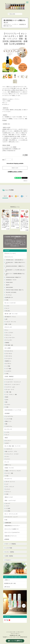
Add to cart (15, 168)
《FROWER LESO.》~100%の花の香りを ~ (15, 260)
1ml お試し (8, 311)
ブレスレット (8, 492)
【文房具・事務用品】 (9, 376)
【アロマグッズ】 (8, 327)
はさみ (7, 400)
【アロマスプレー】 (9, 257)
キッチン (7, 457)
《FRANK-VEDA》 (9, 282)
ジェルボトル (8, 371)
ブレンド (7, 308)
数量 (3, 160)
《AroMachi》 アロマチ (11, 280)
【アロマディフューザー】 (10, 253)
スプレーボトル (9, 354)
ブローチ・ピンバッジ (10, 482)
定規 (6, 402)
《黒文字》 (8, 285)
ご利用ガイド (7, 580)
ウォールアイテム (9, 416)
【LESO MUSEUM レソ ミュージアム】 (13, 410)
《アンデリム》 (9, 295)
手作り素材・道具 (9, 345)
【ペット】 (7, 462)
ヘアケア (7, 506)
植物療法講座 (8, 523)
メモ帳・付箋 (8, 392)
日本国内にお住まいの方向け (15, 172)
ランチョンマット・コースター (12, 454)
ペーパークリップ (9, 379)
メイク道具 (8, 508)
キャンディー (8, 441)
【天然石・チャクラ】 (9, 468)
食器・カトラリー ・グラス (11, 451)
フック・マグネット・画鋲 (11, 394)
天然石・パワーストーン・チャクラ (13, 471)
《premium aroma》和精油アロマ (13, 277)
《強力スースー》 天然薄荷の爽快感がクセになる (15, 274)
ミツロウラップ (9, 449)
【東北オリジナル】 (9, 497)
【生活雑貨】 (7, 413)
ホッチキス (8, 405)
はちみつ (7, 443)
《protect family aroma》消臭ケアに (14, 290)
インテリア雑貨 (9, 548)
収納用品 (7, 343)
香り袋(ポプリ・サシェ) (10, 317)
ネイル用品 (8, 511)
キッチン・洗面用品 (10, 552)
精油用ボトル (8, 361)
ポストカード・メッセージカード (12, 384)
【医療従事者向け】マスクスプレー (12, 526)
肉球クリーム (8, 465)
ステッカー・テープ (10, 389)
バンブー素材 (8, 369)
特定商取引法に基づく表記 (10, 583)
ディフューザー (9, 340)
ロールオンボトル (9, 351)
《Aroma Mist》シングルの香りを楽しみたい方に (15, 270)
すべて (5, 196)
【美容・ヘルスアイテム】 (10, 500)
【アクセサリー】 (8, 479)
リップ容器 (8, 366)
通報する (25, 181)
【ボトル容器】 (8, 348)
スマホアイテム (9, 426)
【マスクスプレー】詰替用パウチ (11, 529)
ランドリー (8, 459)
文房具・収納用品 (9, 556)
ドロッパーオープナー (10, 338)
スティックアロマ (9, 333)
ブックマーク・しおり (10, 387)
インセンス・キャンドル (11, 322)
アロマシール (8, 335)
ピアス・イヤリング (10, 487)
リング (7, 484)
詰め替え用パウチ (9, 297)
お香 (6, 319)
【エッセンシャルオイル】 (10, 303)
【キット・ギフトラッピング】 (11, 514)
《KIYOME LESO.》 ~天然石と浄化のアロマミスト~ (15, 263)
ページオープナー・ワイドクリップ (13, 382)
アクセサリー (8, 560)
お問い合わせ (7, 587)
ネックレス (8, 489)
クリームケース (9, 358)
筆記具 (7, 397)
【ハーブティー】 (8, 429)
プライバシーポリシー (15, 634)
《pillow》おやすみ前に (11, 292)
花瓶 (6, 424)
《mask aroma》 (9, 287)
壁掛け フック (8, 421)
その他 (7, 300)
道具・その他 (8, 324)
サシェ (7, 330)
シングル (7, 306)
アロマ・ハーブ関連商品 (11, 544)
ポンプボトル (8, 363)
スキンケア (8, 503)
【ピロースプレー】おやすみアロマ (12, 532)
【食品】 (6, 438)
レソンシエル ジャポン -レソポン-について (15, 632)
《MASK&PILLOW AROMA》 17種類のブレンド (15, 267)
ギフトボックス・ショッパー (12, 517)
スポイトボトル (9, 356)
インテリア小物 (9, 419)
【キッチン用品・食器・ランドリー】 (12, 446)
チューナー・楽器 (9, 473)
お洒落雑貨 (7, 539)
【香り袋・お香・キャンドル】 (11, 314)
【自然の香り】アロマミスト (10, 536)
